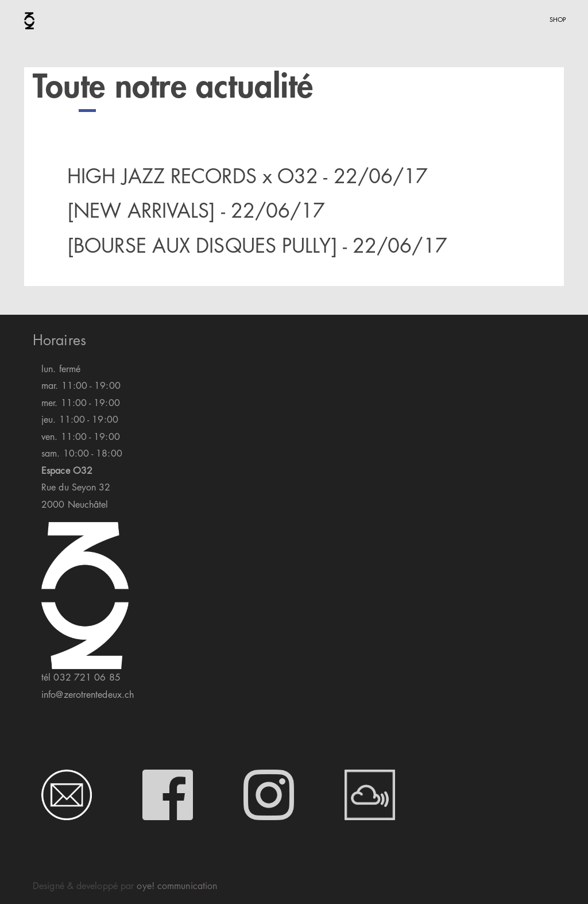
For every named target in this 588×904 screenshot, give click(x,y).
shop (558, 18)
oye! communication (177, 886)
